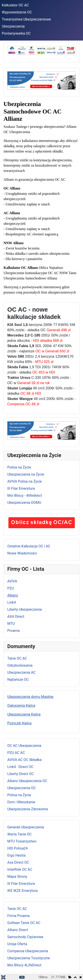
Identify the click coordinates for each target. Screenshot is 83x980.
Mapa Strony (17, 877)
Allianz (13, 595)
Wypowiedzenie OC (17, 12)
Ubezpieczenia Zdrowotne (28, 809)
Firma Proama (18, 916)
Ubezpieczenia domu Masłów (30, 697)
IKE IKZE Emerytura (22, 891)
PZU (11, 588)
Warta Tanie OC (19, 834)
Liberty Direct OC (21, 774)
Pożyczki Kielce (19, 723)
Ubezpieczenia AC (21, 672)
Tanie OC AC (17, 658)
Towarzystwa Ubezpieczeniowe (26, 19)
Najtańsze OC (18, 680)
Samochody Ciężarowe (25, 937)
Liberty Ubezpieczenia (25, 609)
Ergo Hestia (16, 855)
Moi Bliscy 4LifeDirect (24, 965)
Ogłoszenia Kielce (21, 706)
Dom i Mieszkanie (21, 802)
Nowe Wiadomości (22, 553)
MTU (11, 624)
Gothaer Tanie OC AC (24, 923)
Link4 (12, 602)
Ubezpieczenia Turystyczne (29, 958)
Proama (14, 631)
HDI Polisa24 (17, 848)
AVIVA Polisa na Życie (24, 481)
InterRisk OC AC (20, 869)
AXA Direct (16, 616)
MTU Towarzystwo (22, 841)
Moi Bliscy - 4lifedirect (25, 496)
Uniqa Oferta (17, 944)
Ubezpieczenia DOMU (24, 503)
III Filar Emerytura (21, 488)
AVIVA (12, 581)
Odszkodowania (20, 665)
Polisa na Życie (19, 467)
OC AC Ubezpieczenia (24, 746)
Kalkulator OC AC (15, 5)
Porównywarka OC (16, 33)
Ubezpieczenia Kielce (24, 714)
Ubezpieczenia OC (22, 788)
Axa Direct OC (18, 862)
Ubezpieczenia (13, 26)
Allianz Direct (18, 930)
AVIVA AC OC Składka (24, 760)
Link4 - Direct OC (20, 767)
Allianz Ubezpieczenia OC (27, 781)
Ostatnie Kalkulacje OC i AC (29, 546)
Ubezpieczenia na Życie (26, 474)
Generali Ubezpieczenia (26, 827)
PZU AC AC (16, 753)
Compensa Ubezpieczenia (28, 951)
